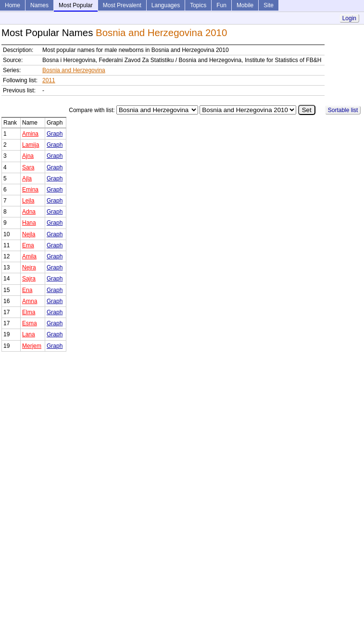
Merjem (32, 346)
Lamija (31, 145)
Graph (55, 134)
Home (13, 5)
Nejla (29, 234)
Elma (29, 312)
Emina (30, 190)
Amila (29, 256)
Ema (28, 245)
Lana (29, 334)
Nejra (29, 267)
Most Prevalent (122, 5)
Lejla (28, 201)
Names (39, 5)
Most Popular (76, 5)
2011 (49, 80)
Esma (30, 323)
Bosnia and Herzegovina (74, 70)
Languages (166, 5)
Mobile (245, 5)
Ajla (27, 178)
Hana (29, 223)
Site (269, 5)
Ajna (28, 156)
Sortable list (343, 110)
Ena (27, 290)
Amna (30, 301)
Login (349, 18)
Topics (198, 5)
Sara (28, 167)
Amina (30, 134)
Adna (29, 212)
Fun (221, 5)
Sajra (29, 279)
